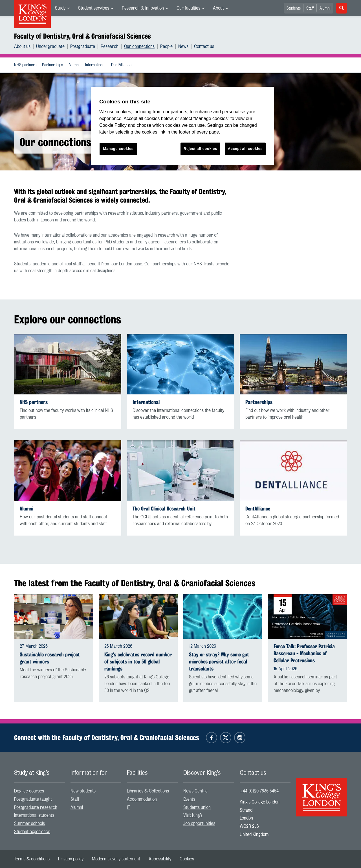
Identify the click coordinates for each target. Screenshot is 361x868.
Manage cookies (118, 149)
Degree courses (29, 791)
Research (110, 46)
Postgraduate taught (33, 799)
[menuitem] (62, 8)
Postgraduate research (36, 807)
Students (294, 8)
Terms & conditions (32, 859)
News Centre (195, 791)
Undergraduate (50, 46)
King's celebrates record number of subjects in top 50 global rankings (138, 662)
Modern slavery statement (116, 859)
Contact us (204, 46)
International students (34, 815)
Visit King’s (193, 815)
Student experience (32, 832)
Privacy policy (71, 859)
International (95, 65)
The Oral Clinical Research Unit (164, 509)
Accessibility (160, 859)
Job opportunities (199, 823)
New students (83, 791)
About (218, 8)
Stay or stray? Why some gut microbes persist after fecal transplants (219, 662)
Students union (197, 807)
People (166, 46)
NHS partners (25, 65)
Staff (310, 8)
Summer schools (29, 823)
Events (189, 799)
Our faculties (188, 8)
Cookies (187, 859)
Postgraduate (83, 46)
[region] (182, 126)
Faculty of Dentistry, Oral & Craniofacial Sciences (82, 36)
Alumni (325, 8)
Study (60, 8)
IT (128, 807)
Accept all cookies (245, 149)
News (183, 46)
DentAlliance (121, 65)
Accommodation (142, 799)
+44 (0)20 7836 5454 (259, 791)
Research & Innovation (143, 8)
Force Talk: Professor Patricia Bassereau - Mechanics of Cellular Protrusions (304, 653)
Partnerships (52, 65)
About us (22, 46)
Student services (94, 8)
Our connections (139, 46)
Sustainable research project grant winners (50, 658)
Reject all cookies (200, 149)
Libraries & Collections (148, 791)
